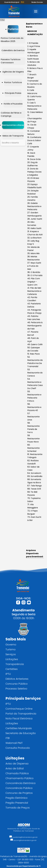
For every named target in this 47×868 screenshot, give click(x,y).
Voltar (2, 20)
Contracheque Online (19, 709)
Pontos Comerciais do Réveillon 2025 (12, 40)
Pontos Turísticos (13, 82)
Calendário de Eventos (13, 50)
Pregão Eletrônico (16, 798)
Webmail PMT (14, 743)
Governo (11, 644)
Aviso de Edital (15, 768)
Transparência (15, 664)
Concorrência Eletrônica (20, 783)
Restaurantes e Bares (13, 125)
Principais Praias (13, 93)
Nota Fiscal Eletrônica (19, 718)
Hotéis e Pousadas (13, 104)
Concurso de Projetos (19, 793)
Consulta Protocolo (18, 748)
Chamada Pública (17, 773)
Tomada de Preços (18, 808)
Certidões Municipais (19, 728)
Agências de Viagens (13, 72)
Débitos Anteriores (17, 679)
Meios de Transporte (13, 136)
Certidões (12, 669)
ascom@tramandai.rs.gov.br (23, 840)
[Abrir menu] (36, 11)
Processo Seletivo (16, 689)
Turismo (13, 29)
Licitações (12, 659)
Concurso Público (17, 684)
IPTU (8, 674)
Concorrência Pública (19, 788)
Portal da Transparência (21, 714)
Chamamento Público (19, 778)
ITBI (8, 738)
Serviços (11, 654)
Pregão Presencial (17, 803)
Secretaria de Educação (21, 733)
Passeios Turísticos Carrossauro (11, 61)
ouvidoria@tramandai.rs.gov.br (23, 837)
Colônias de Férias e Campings (11, 114)
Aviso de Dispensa (17, 763)
